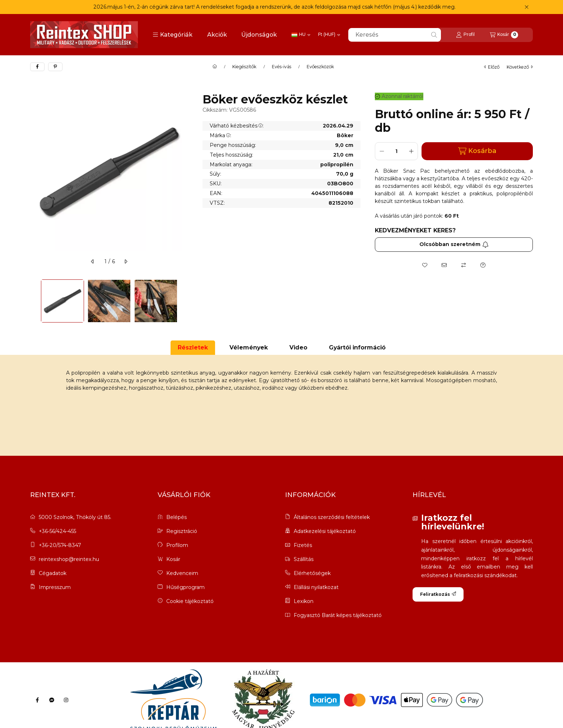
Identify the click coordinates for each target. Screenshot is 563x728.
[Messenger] (52, 700)
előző (492, 67)
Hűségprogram (185, 587)
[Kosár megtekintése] (504, 35)
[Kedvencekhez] (425, 265)
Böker (345, 136)
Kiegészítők (244, 67)
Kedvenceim (182, 573)
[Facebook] (37, 700)
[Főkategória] (215, 67)
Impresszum (55, 587)
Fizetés (303, 545)
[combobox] (395, 35)
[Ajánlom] (444, 265)
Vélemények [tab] (249, 347)
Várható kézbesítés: (237, 126)
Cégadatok (53, 573)
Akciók (217, 35)
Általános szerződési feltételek (332, 517)
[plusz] (411, 151)
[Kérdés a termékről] (483, 265)
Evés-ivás (281, 67)
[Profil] (465, 35)
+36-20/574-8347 (60, 545)
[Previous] (34, 301)
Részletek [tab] (193, 347)
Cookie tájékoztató (190, 601)
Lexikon (304, 601)
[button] (173, 35)
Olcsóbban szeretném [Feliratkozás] (454, 244)
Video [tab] (298, 347)
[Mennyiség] (396, 151)
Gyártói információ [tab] (357, 347)
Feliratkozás (438, 594)
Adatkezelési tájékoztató (325, 531)
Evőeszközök (320, 67)
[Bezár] (527, 7)
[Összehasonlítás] (464, 265)
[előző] (93, 261)
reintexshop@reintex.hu (69, 559)
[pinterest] (55, 67)
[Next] (185, 301)
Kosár (173, 559)
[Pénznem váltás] (329, 35)
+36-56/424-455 (57, 531)
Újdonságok (259, 35)
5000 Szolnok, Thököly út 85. (75, 517)
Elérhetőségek (312, 573)
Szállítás (304, 559)
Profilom (177, 545)
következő (520, 67)
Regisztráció (182, 531)
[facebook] (37, 67)
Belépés (176, 517)
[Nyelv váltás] (301, 35)
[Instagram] (66, 700)
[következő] (126, 261)
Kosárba (477, 151)
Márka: (220, 135)
